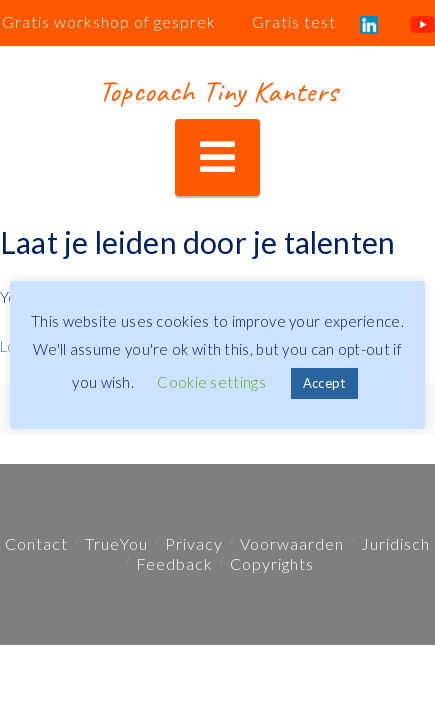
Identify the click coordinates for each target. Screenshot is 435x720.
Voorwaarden (292, 543)
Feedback (174, 563)
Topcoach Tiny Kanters (217, 91)
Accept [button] (324, 383)
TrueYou (116, 543)
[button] (217, 157)
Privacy (194, 543)
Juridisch (395, 543)
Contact (36, 543)
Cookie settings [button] (211, 382)
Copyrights (272, 563)
